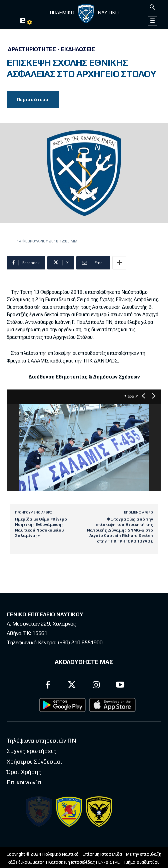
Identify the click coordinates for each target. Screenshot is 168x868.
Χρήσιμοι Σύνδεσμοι (35, 761)
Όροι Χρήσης (24, 772)
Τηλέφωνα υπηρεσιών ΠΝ (41, 740)
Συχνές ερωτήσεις (31, 751)
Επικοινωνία (24, 782)
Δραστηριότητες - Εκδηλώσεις (51, 49)
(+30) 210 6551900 (80, 642)
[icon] (153, 21)
